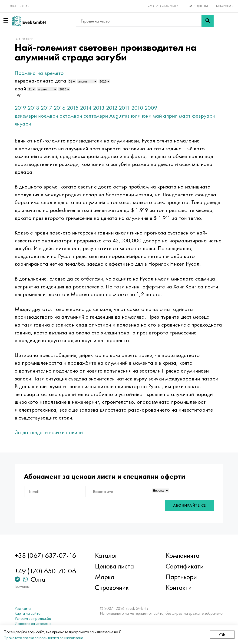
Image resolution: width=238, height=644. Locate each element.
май (157, 116)
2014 (86, 108)
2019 (20, 108)
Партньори (181, 577)
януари (23, 124)
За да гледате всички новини (49, 432)
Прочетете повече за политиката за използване (43, 638)
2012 (112, 108)
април (170, 116)
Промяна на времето (39, 73)
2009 (151, 108)
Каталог (106, 555)
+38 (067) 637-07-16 (45, 555)
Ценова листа (114, 566)
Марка (105, 577)
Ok (222, 635)
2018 (33, 108)
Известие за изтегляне (33, 624)
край (20, 88)
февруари (204, 116)
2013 (99, 108)
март (185, 116)
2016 (60, 108)
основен (25, 39)
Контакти (179, 588)
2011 (124, 108)
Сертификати (185, 566)
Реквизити (23, 608)
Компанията (183, 555)
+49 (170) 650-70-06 (162, 6)
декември (26, 116)
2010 (137, 108)
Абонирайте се (190, 505)
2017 (46, 108)
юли (136, 116)
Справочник (112, 588)
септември (96, 116)
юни (147, 116)
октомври (71, 116)
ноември (48, 116)
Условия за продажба (33, 618)
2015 (73, 108)
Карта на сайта (28, 613)
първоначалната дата (40, 81)
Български (224, 6)
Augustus (119, 116)
